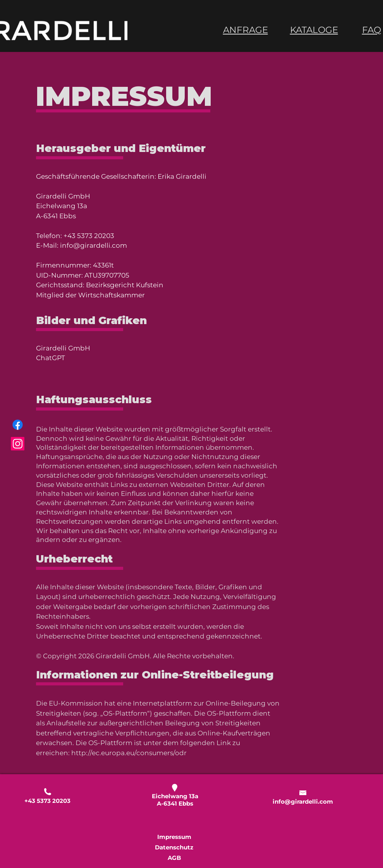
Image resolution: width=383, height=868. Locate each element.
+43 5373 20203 (89, 236)
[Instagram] (18, 444)
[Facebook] (18, 425)
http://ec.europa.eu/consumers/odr (129, 753)
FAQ (372, 30)
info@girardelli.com (94, 245)
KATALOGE (314, 30)
